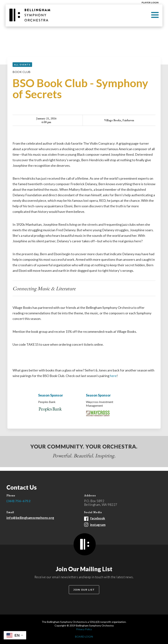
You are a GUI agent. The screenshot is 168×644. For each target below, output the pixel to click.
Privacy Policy (84, 629)
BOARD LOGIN (84, 637)
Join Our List (84, 590)
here (113, 376)
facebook (98, 518)
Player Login (150, 2)
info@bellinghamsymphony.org (30, 518)
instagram (98, 525)
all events (22, 65)
